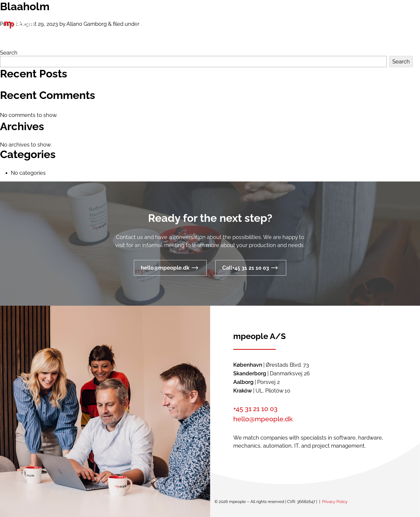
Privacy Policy (335, 502)
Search (9, 53)
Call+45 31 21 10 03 (246, 268)
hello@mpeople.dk (165, 268)
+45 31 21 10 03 (255, 409)
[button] (317, 25)
